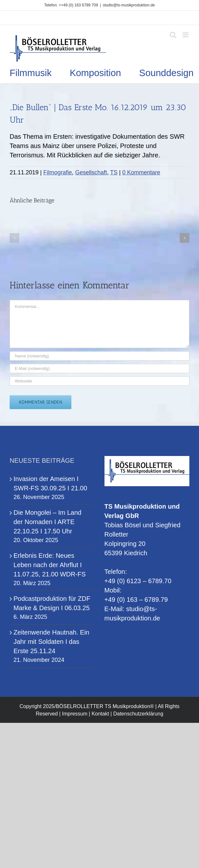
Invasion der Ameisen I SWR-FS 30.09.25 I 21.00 (50, 483)
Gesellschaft (91, 172)
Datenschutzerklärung (138, 714)
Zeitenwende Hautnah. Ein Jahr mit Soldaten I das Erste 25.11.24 (51, 642)
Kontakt (100, 714)
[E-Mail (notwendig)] (99, 368)
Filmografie (58, 172)
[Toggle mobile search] (173, 35)
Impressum (75, 714)
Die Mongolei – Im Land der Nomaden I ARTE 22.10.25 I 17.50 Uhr (47, 522)
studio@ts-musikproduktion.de (129, 5)
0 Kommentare (141, 172)
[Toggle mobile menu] (186, 35)
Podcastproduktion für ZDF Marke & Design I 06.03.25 (52, 603)
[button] (14, 238)
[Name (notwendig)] (99, 356)
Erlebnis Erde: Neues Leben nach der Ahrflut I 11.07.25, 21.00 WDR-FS (50, 565)
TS (114, 172)
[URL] (99, 381)
